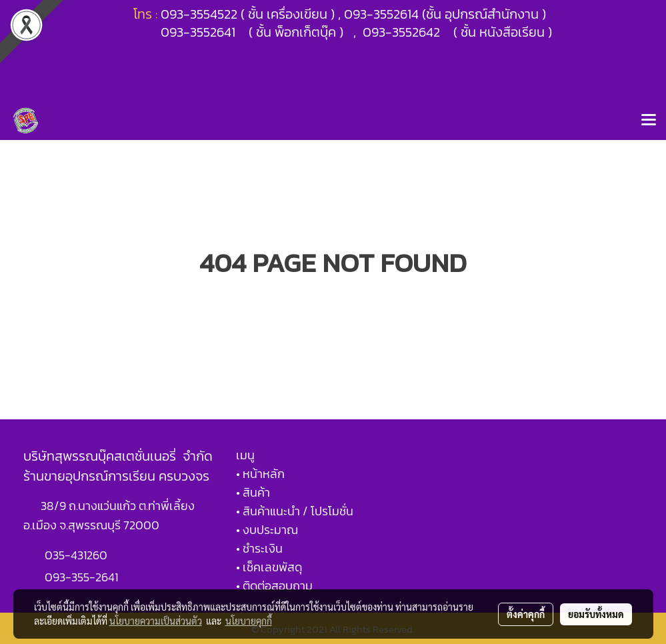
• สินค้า (253, 492)
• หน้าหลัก (260, 474)
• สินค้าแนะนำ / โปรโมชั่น (295, 511)
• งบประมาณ (267, 530)
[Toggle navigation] (649, 121)
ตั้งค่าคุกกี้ (526, 614)
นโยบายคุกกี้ (249, 621)
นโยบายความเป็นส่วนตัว (156, 621)
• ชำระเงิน (259, 548)
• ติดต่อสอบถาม (274, 586)
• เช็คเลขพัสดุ (269, 567)
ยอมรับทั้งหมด (596, 614)
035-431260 (77, 555)
